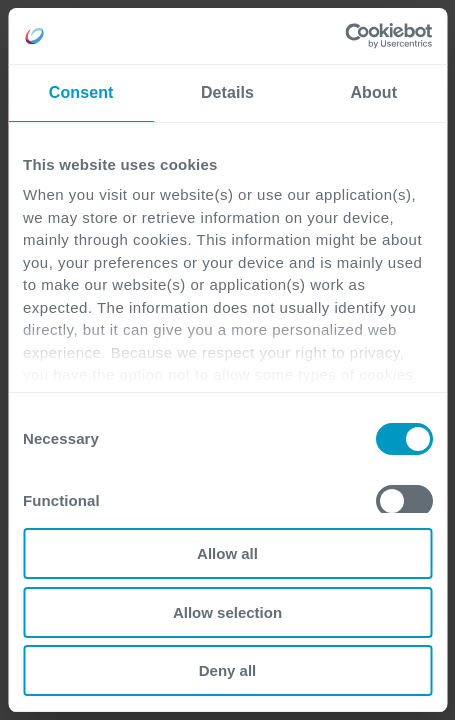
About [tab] (373, 92)
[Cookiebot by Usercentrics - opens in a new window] (344, 36)
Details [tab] (227, 92)
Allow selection (227, 612)
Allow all (227, 553)
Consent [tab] (81, 92)
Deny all (228, 670)
